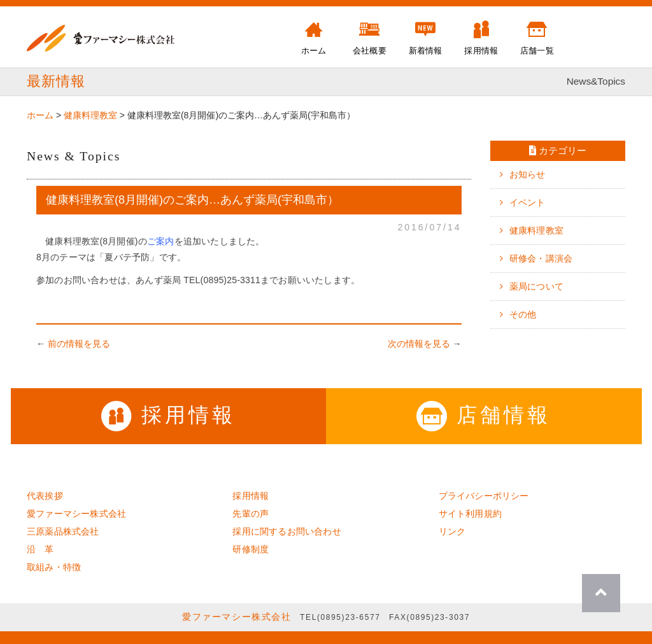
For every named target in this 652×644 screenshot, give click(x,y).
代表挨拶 (45, 496)
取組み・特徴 (54, 567)
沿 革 (40, 549)
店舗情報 (484, 415)
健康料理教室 (536, 230)
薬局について (536, 286)
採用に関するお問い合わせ (287, 531)
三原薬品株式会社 (63, 531)
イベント (528, 202)
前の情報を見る (79, 344)
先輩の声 (251, 514)
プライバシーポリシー (484, 496)
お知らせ (528, 174)
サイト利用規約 (470, 514)
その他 (523, 314)
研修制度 (251, 549)
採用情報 (168, 415)
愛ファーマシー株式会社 (76, 514)
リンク (452, 531)
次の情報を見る (419, 344)
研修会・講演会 (541, 258)
